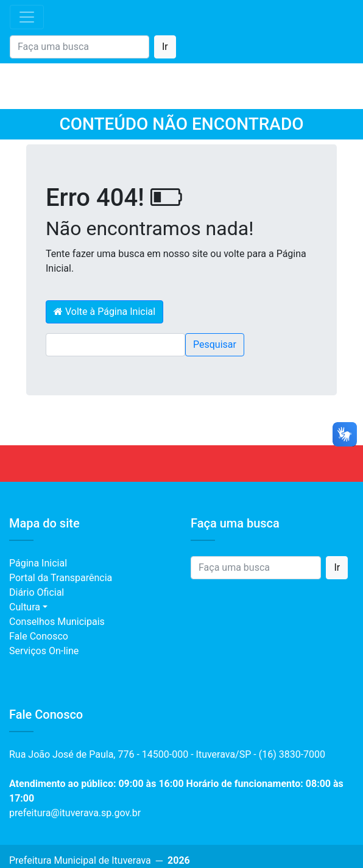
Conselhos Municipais (57, 622)
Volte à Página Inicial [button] (104, 312)
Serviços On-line (44, 651)
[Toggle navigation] (27, 17)
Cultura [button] (25, 607)
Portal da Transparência (61, 578)
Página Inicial (38, 563)
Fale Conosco (39, 636)
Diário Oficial (37, 592)
